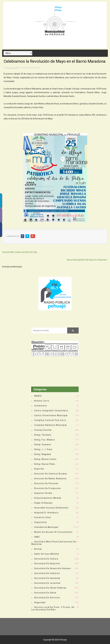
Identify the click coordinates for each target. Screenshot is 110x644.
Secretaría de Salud (45, 593)
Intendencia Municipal (31, 67)
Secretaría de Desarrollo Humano (53, 568)
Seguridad (40, 602)
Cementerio (41, 406)
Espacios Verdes (43, 493)
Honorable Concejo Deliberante (51, 508)
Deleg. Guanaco (43, 444)
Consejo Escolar (43, 430)
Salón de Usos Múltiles (47, 554)
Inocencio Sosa (43, 517)
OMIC (37, 537)
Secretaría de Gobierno (47, 573)
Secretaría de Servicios (47, 598)
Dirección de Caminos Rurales (51, 474)
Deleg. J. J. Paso (43, 449)
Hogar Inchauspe (43, 503)
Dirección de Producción (48, 488)
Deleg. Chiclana (43, 435)
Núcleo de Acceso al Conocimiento (53, 532)
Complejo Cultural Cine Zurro (50, 420)
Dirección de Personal (46, 483)
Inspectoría (40, 522)
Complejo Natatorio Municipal (50, 425)
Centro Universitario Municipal (51, 415)
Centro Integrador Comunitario (51, 411)
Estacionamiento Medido (48, 498)
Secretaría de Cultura (46, 559)
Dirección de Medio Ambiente (50, 479)
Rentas (38, 549)
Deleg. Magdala (43, 454)
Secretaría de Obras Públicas (50, 588)
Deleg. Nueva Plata (45, 464)
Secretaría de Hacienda (47, 578)
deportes (39, 469)
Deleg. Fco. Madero (45, 440)
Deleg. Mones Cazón (45, 459)
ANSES (38, 396)
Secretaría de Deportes (47, 563)
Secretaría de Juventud (47, 583)
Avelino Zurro (42, 401)
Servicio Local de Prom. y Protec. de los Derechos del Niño (53, 608)
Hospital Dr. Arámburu (46, 513)
